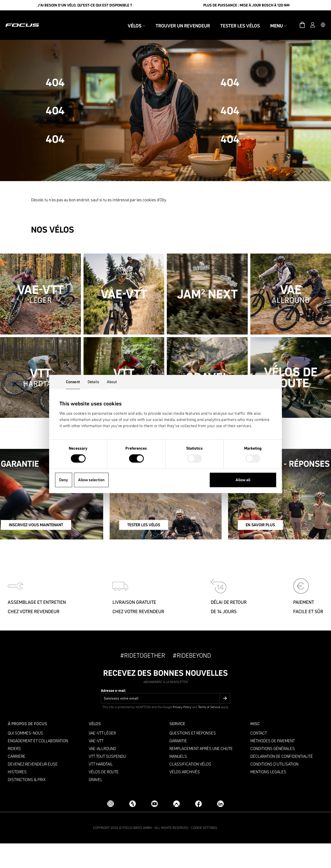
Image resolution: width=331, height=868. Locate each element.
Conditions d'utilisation (274, 789)
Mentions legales (268, 796)
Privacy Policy (182, 732)
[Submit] (225, 723)
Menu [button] (271, 20)
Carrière (17, 781)
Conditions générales (273, 773)
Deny (64, 480)
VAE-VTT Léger (102, 758)
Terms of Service (209, 732)
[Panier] (295, 20)
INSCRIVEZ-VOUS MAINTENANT (51, 551)
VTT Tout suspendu (107, 781)
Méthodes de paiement (273, 765)
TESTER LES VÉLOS (152, 551)
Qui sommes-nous (25, 758)
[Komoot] (176, 828)
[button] (315, 20)
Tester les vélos (233, 20)
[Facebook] (198, 828)
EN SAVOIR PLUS (262, 551)
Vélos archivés (185, 796)
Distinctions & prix (27, 804)
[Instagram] (111, 828)
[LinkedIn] (220, 828)
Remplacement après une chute (201, 773)
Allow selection (91, 480)
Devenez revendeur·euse (33, 789)
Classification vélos (190, 789)
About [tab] (112, 382)
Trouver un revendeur (175, 20)
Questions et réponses (193, 758)
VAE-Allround (102, 773)
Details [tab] (93, 382)
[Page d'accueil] (30, 20)
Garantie (178, 765)
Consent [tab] (73, 382)
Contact (259, 758)
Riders (14, 773)
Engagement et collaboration (38, 765)
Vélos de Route (104, 796)
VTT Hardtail (101, 789)
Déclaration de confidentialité (282, 781)
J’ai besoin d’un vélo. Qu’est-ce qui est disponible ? (85, 5)
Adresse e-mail (113, 715)
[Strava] (133, 828)
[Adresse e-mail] (165, 723)
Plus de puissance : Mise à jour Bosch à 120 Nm (246, 5)
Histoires (17, 796)
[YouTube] (155, 828)
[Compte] (305, 20)
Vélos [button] (129, 20)
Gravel (96, 804)
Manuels (178, 781)
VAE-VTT (96, 765)
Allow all (243, 480)
